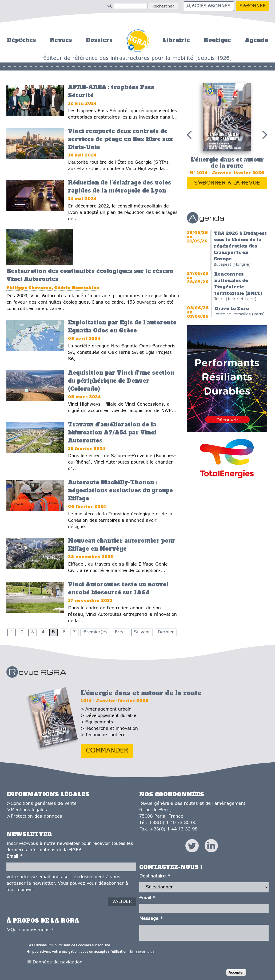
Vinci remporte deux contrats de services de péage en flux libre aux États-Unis (120, 139)
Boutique (217, 40)
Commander (107, 751)
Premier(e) (95, 632)
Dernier (166, 632)
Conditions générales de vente (44, 804)
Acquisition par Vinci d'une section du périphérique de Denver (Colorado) (121, 381)
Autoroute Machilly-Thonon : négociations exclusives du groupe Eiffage (120, 491)
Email (15, 856)
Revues (61, 40)
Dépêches (21, 40)
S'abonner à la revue (227, 183)
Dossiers (99, 40)
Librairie (176, 40)
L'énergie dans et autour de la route (227, 163)
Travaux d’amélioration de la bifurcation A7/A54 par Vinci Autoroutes (112, 433)
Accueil (137, 40)
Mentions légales (29, 810)
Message (151, 919)
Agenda (256, 40)
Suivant (142, 632)
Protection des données (36, 816)
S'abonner (253, 6)
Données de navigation (57, 963)
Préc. (120, 632)
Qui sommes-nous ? (32, 930)
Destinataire (155, 876)
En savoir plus (142, 953)
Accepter (236, 974)
